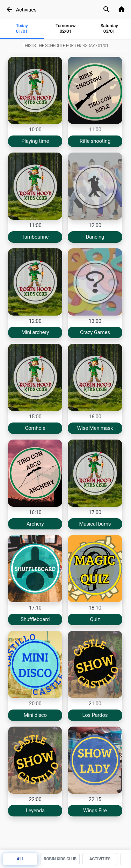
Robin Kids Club (60, 859)
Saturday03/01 (109, 28)
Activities (26, 10)
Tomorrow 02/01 (65, 28)
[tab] (22, 29)
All (20, 859)
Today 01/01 (22, 28)
